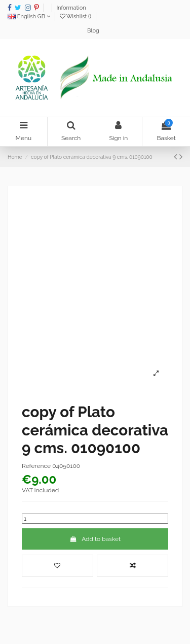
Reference (36, 466)
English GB (29, 16)
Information (71, 8)
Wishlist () (76, 16)
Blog (93, 31)
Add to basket (95, 539)
